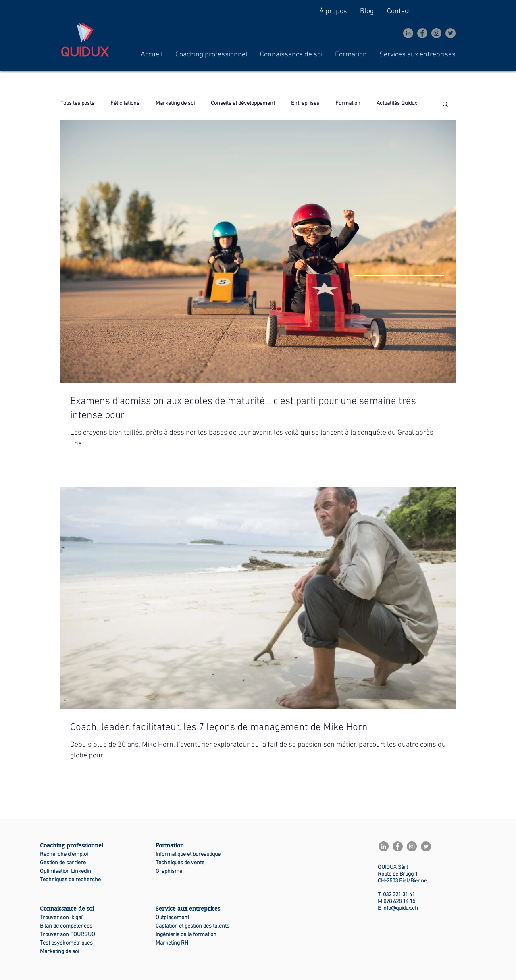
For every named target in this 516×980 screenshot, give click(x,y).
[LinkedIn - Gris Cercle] (408, 33)
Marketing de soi (175, 103)
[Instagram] (436, 33)
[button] (211, 55)
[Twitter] (450, 33)
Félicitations (125, 103)
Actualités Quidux (397, 103)
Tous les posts (77, 103)
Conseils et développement (243, 103)
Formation (348, 103)
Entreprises (305, 103)
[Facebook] (422, 33)
